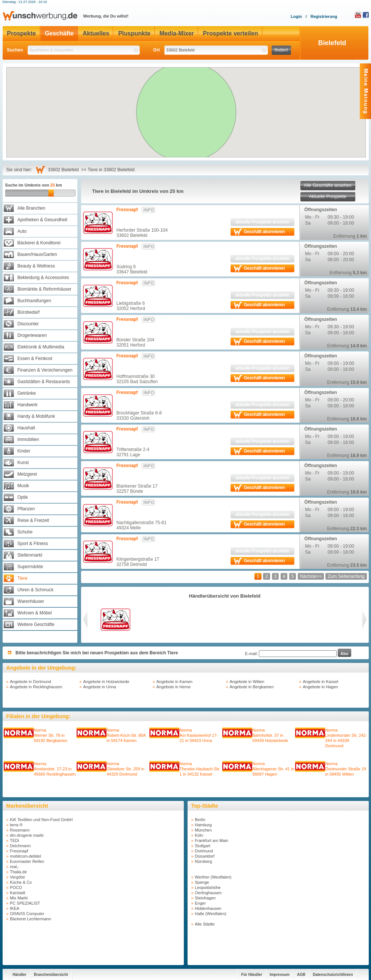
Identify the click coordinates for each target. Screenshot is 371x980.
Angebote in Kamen (175, 682)
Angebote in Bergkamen (252, 687)
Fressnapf (127, 210)
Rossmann (20, 830)
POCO (16, 887)
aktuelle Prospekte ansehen (262, 222)
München (203, 830)
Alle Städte (205, 924)
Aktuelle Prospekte (328, 197)
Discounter (28, 324)
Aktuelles (96, 33)
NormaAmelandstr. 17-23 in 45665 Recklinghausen (55, 769)
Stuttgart (203, 846)
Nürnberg (204, 861)
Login (296, 16)
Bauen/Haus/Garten (37, 254)
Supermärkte (30, 567)
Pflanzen (26, 509)
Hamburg (203, 825)
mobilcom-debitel (26, 856)
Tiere (23, 578)
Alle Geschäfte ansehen (327, 185)
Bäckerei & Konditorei (39, 243)
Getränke (27, 393)
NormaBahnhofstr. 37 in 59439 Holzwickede (270, 735)
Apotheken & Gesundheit (42, 220)
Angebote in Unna (100, 687)
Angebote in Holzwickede (106, 682)
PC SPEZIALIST (25, 903)
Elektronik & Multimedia (41, 347)
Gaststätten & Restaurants (44, 382)
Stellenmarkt (30, 555)
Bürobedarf (29, 312)
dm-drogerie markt (27, 835)
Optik (23, 497)
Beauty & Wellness (36, 266)
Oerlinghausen (208, 893)
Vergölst (18, 877)
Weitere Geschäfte (36, 624)
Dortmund (204, 851)
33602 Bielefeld (64, 170)
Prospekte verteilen (231, 33)
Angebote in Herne (174, 687)
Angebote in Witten (247, 682)
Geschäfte (59, 33)
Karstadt (18, 893)
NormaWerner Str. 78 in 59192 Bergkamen (51, 735)
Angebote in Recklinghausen (36, 687)
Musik (23, 486)
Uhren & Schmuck (36, 590)
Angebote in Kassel (321, 682)
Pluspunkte (134, 33)
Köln (199, 835)
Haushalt (26, 428)
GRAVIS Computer (27, 914)
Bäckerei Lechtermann (31, 919)
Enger (200, 903)
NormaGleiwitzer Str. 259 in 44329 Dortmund (126, 769)
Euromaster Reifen (27, 861)
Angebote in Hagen (321, 687)
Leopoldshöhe (208, 887)
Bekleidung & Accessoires (43, 278)
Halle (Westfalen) (211, 914)
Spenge (202, 882)
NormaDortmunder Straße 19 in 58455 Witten (346, 769)
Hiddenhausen (208, 908)
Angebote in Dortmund (31, 682)
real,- (15, 867)
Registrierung (324, 16)
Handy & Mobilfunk (36, 416)
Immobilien (28, 439)
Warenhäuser (31, 601)
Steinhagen (205, 898)
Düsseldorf (205, 856)
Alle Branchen (32, 208)
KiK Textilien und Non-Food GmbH (41, 820)
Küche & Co (21, 882)
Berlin (200, 820)
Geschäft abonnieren (265, 232)
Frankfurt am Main (212, 840)
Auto (22, 231)
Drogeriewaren (32, 335)
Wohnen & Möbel (35, 613)
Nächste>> (311, 576)
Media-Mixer (177, 33)
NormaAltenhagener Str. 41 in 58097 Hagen (273, 769)
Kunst (23, 463)
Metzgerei (27, 474)
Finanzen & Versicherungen (45, 370)
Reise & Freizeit (33, 520)
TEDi (15, 840)
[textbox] (84, 50)
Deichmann (21, 846)
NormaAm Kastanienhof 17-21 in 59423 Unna (199, 735)
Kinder (24, 451)
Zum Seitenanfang (346, 576)
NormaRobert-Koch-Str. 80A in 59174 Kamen (126, 735)
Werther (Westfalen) (213, 877)
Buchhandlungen (34, 301)
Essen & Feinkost (35, 359)
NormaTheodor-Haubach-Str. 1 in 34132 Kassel (200, 769)
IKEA (15, 908)
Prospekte (21, 33)
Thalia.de (18, 872)
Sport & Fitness (33, 544)
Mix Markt (19, 898)
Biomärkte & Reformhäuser (45, 289)
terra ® (16, 825)
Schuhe (25, 532)
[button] (188, 103)
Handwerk (28, 405)
